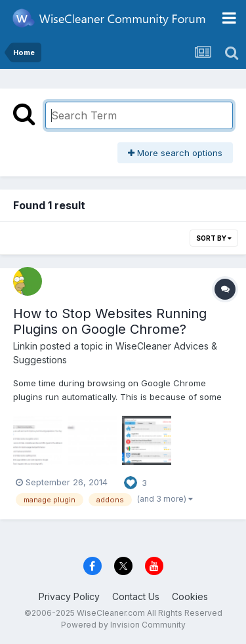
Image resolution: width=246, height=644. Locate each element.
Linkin (25, 346)
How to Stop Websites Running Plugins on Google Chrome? (110, 321)
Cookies (190, 596)
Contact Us (136, 596)
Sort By (214, 238)
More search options (175, 153)
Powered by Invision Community (123, 625)
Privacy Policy (69, 596)
